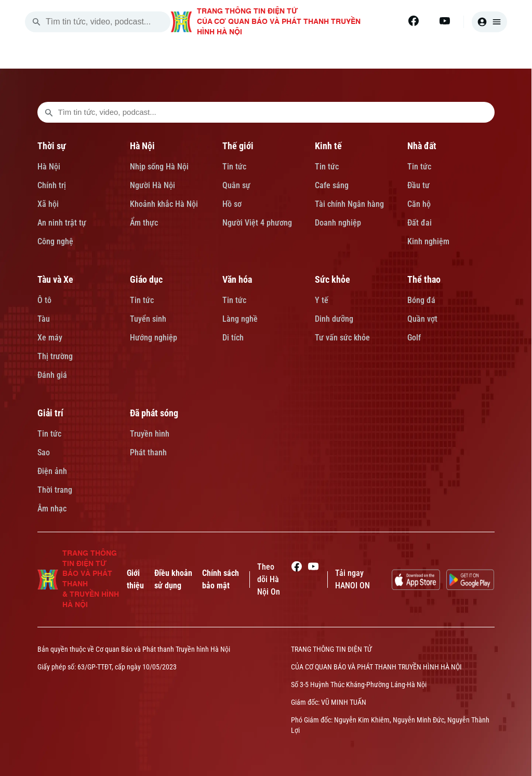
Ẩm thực (144, 223)
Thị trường (55, 356)
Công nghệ (55, 241)
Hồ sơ (232, 204)
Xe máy (50, 338)
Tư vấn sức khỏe (342, 338)
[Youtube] (445, 21)
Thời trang (55, 490)
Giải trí (50, 413)
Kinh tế (328, 146)
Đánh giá (52, 375)
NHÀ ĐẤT (385, 56)
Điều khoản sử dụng (173, 579)
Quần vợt (422, 319)
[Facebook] (414, 21)
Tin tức (234, 167)
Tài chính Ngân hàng (349, 204)
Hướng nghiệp (154, 338)
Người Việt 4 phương (257, 223)
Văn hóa (237, 279)
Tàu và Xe (55, 279)
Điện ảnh (52, 471)
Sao (44, 452)
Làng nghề (240, 319)
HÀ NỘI (208, 56)
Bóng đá (421, 300)
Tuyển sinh (148, 319)
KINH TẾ (326, 56)
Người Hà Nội (152, 185)
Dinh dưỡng (334, 319)
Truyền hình (150, 434)
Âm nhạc (52, 509)
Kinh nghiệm (428, 241)
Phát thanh (148, 452)
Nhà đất (422, 146)
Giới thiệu (135, 579)
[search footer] (49, 112)
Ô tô (44, 300)
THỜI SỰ (151, 56)
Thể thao (424, 279)
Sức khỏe (332, 279)
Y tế (322, 300)
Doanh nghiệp (338, 223)
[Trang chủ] (101, 56)
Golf (414, 338)
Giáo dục (146, 279)
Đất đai (420, 223)
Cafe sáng (332, 185)
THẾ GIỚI (266, 56)
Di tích (233, 338)
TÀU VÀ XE (449, 56)
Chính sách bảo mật (221, 579)
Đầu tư (418, 185)
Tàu (44, 319)
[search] (36, 22)
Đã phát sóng (154, 413)
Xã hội (48, 204)
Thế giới (238, 146)
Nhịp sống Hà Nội (159, 167)
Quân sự (236, 185)
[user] (489, 22)
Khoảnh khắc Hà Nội (164, 204)
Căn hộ (419, 204)
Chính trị (52, 185)
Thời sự (52, 146)
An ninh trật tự (62, 223)
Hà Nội (49, 167)
